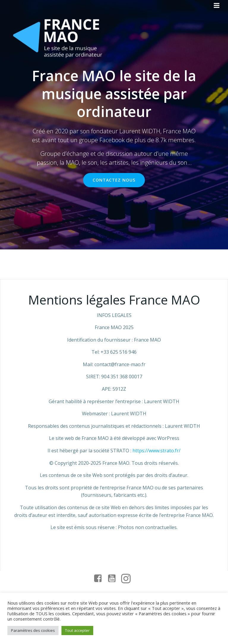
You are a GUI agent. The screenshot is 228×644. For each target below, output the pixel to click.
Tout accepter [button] (77, 630)
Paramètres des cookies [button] (33, 630)
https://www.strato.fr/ (156, 451)
